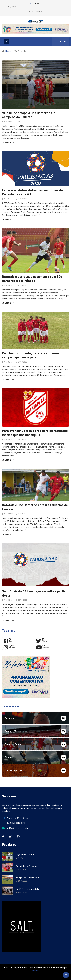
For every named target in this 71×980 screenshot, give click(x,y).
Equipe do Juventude (27, 877)
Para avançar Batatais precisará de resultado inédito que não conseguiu (35, 433)
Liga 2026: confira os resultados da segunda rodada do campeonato (35, 7)
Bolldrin (35, 970)
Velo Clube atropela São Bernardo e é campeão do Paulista (29, 115)
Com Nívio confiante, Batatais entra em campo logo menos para (30, 355)
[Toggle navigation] (6, 41)
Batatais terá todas (26, 866)
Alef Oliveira (9, 122)
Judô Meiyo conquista (28, 889)
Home (8, 51)
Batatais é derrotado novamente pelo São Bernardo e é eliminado (32, 279)
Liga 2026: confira (26, 854)
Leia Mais (8, 142)
